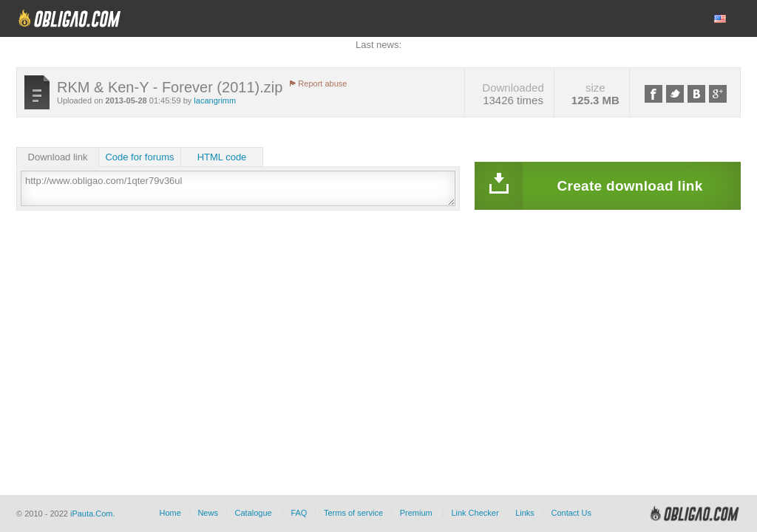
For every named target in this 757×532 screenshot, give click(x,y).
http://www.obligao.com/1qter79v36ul (238, 188)
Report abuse (322, 83)
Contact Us (571, 513)
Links (525, 513)
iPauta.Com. (93, 514)
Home (170, 513)
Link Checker (475, 513)
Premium (416, 513)
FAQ (299, 513)
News (208, 513)
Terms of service (353, 513)
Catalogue (254, 513)
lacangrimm (215, 100)
